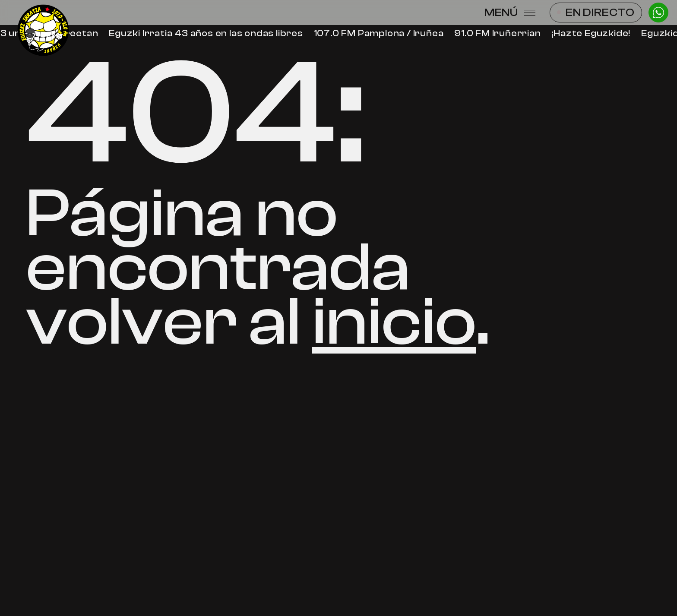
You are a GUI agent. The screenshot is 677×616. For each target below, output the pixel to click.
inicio (394, 322)
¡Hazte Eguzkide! (592, 33)
